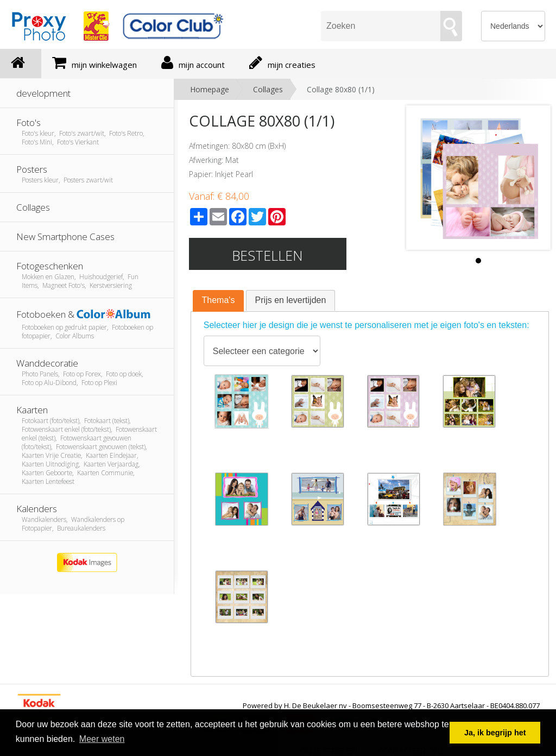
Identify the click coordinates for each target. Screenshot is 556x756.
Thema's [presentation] (219, 300)
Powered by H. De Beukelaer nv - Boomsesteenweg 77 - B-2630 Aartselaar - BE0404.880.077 (391, 705)
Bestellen (267, 255)
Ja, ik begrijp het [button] (495, 733)
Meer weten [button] (102, 739)
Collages (268, 89)
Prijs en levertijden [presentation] (291, 300)
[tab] (219, 301)
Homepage (210, 89)
